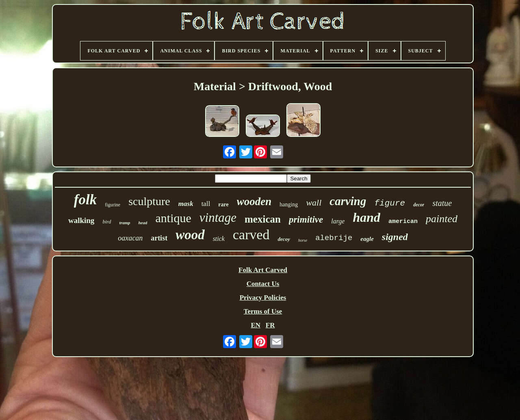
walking (81, 220)
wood (190, 235)
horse (303, 240)
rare (223, 205)
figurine (113, 205)
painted (442, 219)
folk (85, 200)
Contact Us (263, 284)
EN (256, 325)
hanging (289, 205)
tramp (125, 223)
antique (173, 218)
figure (390, 203)
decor (419, 205)
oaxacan (130, 238)
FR (270, 325)
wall (314, 202)
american (403, 222)
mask (186, 204)
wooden (254, 201)
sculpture (149, 201)
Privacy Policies (263, 298)
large (338, 221)
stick (219, 239)
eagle (367, 239)
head (143, 223)
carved (251, 235)
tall (206, 204)
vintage (218, 218)
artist (159, 238)
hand (366, 217)
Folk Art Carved (263, 270)
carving (348, 201)
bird (107, 222)
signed (395, 237)
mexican (263, 219)
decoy (284, 239)
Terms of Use (263, 311)
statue (442, 203)
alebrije (334, 238)
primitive (306, 220)
